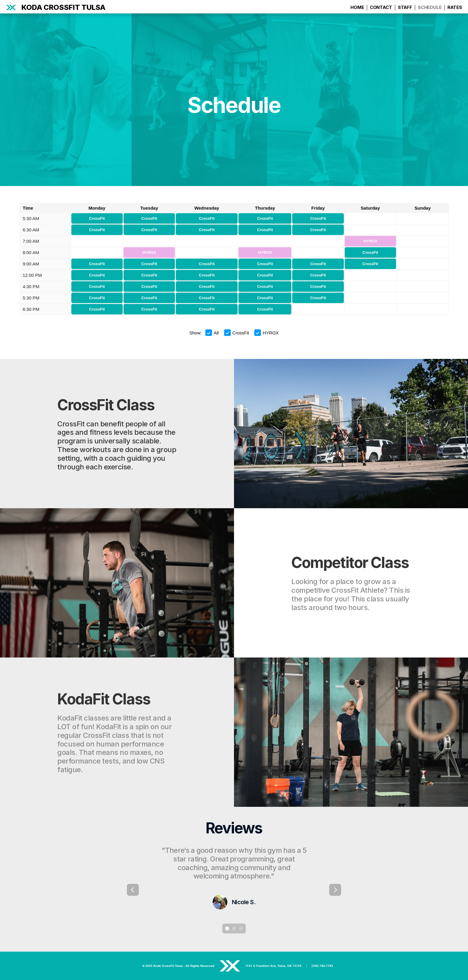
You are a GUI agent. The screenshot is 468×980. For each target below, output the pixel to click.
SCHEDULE (430, 7)
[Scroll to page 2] (234, 928)
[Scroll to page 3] (242, 928)
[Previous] (133, 890)
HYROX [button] (266, 333)
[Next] (335, 890)
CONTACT (381, 7)
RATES (455, 7)
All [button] (212, 333)
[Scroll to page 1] (227, 928)
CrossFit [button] (237, 333)
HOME (357, 7)
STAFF (405, 7)
